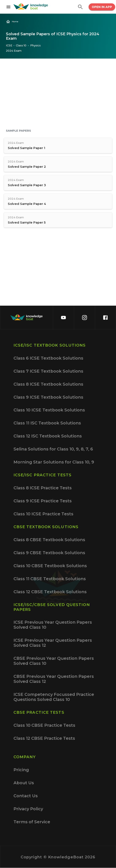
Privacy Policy (28, 809)
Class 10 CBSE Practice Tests (44, 725)
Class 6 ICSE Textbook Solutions (48, 358)
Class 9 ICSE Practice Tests (43, 501)
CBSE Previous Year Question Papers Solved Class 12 (54, 679)
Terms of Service (32, 822)
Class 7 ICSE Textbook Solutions (48, 371)
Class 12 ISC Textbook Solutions (48, 436)
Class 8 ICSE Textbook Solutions (48, 384)
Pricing (21, 770)
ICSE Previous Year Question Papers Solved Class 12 (53, 643)
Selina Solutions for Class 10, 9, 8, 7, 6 (53, 449)
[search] (80, 7)
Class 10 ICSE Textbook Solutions (49, 410)
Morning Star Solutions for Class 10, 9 (54, 462)
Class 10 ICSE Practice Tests (43, 514)
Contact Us (26, 796)
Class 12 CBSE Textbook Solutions (50, 592)
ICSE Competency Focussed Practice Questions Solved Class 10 (54, 697)
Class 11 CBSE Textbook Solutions (50, 579)
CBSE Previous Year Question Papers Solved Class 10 (54, 661)
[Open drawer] (7, 7)
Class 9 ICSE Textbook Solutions (48, 397)
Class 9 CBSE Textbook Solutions (49, 553)
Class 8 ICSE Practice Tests (43, 488)
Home (12, 22)
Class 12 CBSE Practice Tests (44, 738)
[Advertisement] (58, 94)
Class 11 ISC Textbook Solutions (47, 423)
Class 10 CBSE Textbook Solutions (50, 566)
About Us (24, 783)
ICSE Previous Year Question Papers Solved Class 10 (53, 625)
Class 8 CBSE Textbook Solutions (49, 540)
